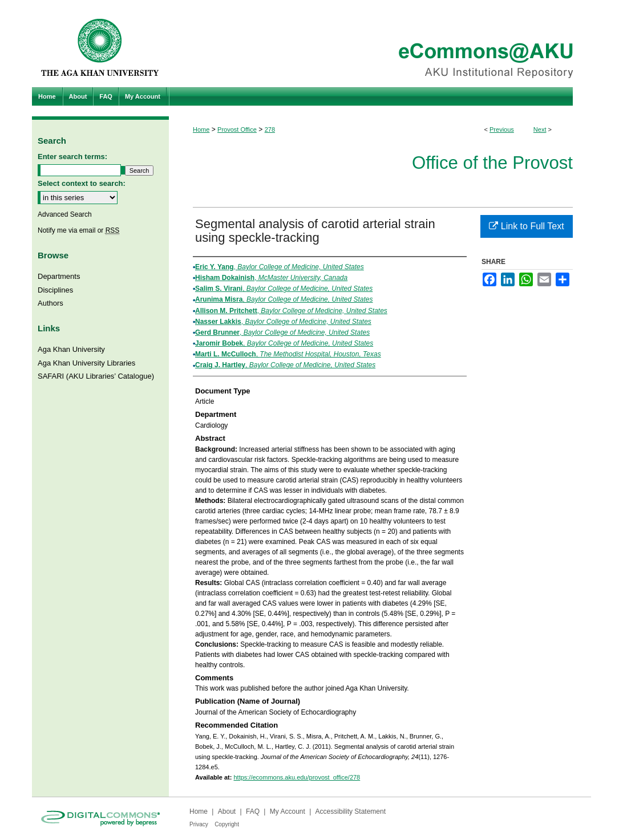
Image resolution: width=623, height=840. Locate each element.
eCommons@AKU (380, 44)
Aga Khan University (71, 349)
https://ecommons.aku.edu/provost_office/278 (297, 777)
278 (270, 129)
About (227, 811)
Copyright (227, 824)
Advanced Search (65, 214)
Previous (502, 129)
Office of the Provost (492, 163)
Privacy (199, 824)
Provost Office (237, 129)
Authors (50, 303)
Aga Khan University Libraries (86, 363)
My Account (288, 811)
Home (201, 129)
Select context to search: (82, 183)
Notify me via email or (78, 230)
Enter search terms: (72, 157)
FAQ (253, 811)
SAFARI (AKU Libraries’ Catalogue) (96, 376)
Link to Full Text (526, 226)
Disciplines (55, 290)
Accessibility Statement (351, 811)
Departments (59, 276)
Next (540, 129)
